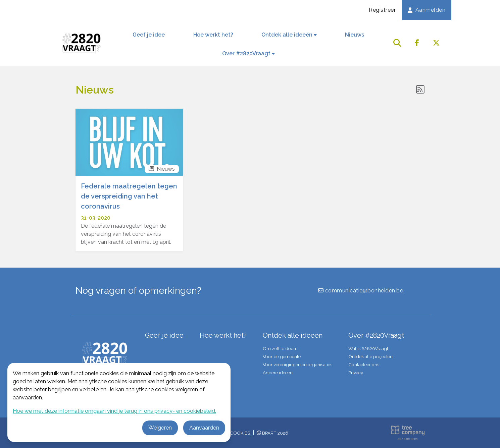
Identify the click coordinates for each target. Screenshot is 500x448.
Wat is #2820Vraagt (368, 348)
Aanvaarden (204, 428)
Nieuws (355, 35)
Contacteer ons (364, 365)
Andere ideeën (278, 373)
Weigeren (160, 428)
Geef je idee (149, 35)
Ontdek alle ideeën (289, 35)
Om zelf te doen (279, 348)
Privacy (356, 373)
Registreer (382, 10)
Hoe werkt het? (213, 35)
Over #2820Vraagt (248, 53)
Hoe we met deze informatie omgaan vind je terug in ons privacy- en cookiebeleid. (114, 411)
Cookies (240, 433)
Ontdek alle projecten (370, 356)
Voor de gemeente (282, 356)
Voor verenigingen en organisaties (297, 365)
